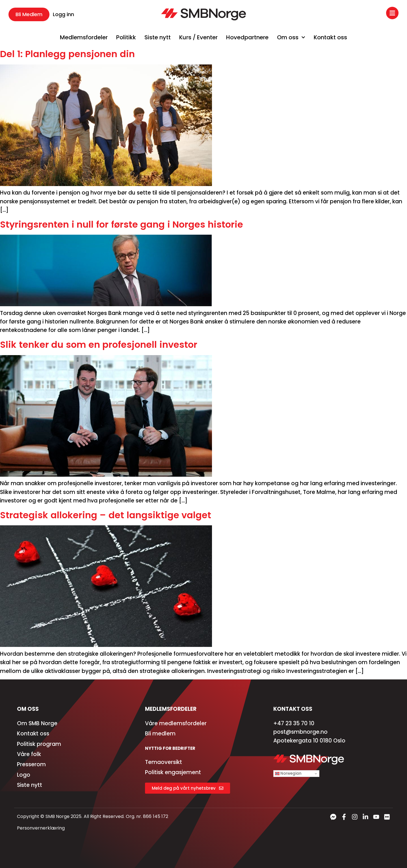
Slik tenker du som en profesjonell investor (99, 345)
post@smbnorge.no (300, 732)
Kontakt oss (330, 37)
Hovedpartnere (247, 37)
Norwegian (288, 773)
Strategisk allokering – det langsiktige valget (106, 515)
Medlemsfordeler (84, 37)
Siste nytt (158, 37)
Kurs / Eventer (198, 37)
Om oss (291, 37)
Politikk (126, 37)
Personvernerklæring (41, 828)
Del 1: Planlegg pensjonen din (67, 54)
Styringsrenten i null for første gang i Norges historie (122, 224)
